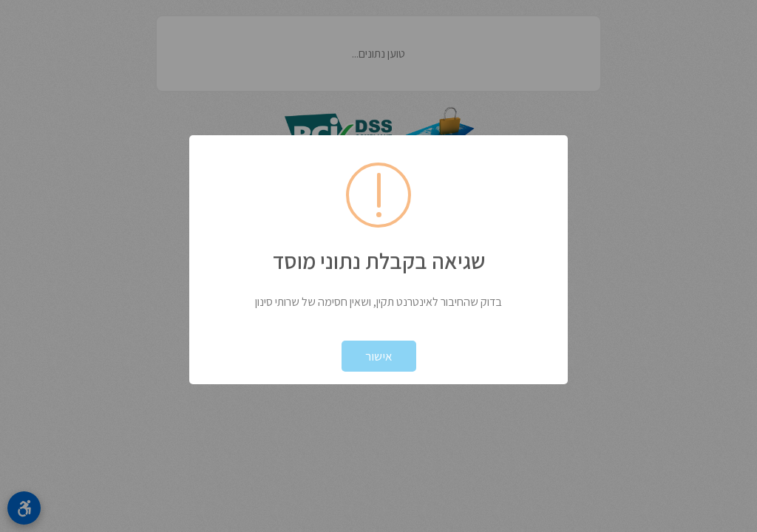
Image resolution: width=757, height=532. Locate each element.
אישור (379, 356)
